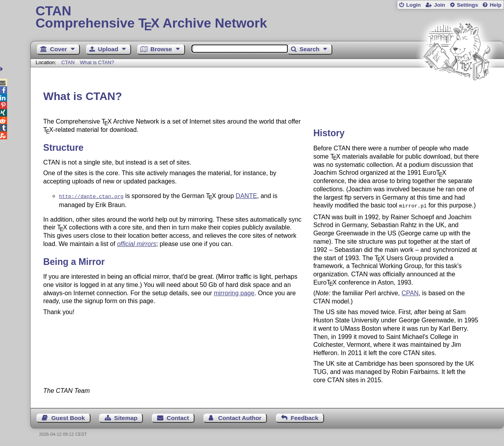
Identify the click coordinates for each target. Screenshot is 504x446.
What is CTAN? (97, 62)
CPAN (410, 292)
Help (496, 5)
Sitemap (126, 417)
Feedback (304, 417)
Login (413, 5)
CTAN (68, 62)
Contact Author (240, 417)
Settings (467, 5)
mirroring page (234, 292)
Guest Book (68, 417)
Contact (178, 417)
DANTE (246, 196)
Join (439, 5)
